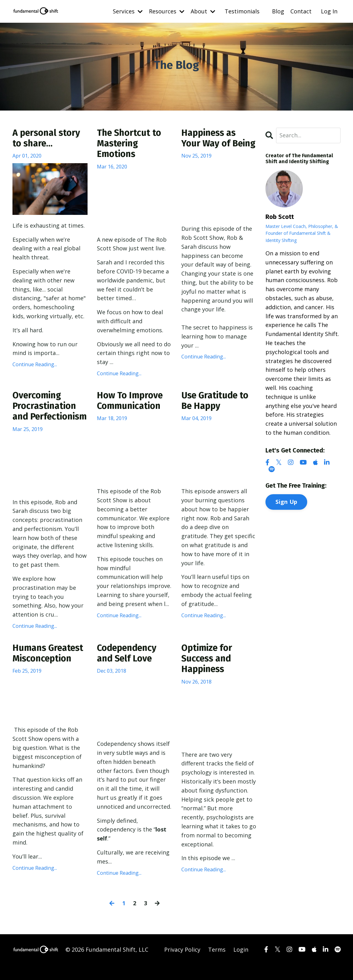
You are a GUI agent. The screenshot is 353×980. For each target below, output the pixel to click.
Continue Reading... (35, 365)
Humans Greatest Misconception (50, 668)
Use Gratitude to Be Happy (217, 402)
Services (128, 11)
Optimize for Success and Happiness (208, 673)
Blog (278, 11)
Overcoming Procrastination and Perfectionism (46, 414)
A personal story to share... (48, 139)
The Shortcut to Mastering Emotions (130, 144)
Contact (301, 11)
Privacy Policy (182, 964)
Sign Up (286, 501)
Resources (167, 11)
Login (241, 964)
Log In (329, 11)
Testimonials (242, 11)
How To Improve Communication (131, 402)
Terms (217, 964)
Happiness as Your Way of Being (210, 144)
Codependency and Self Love (129, 668)
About (203, 11)
